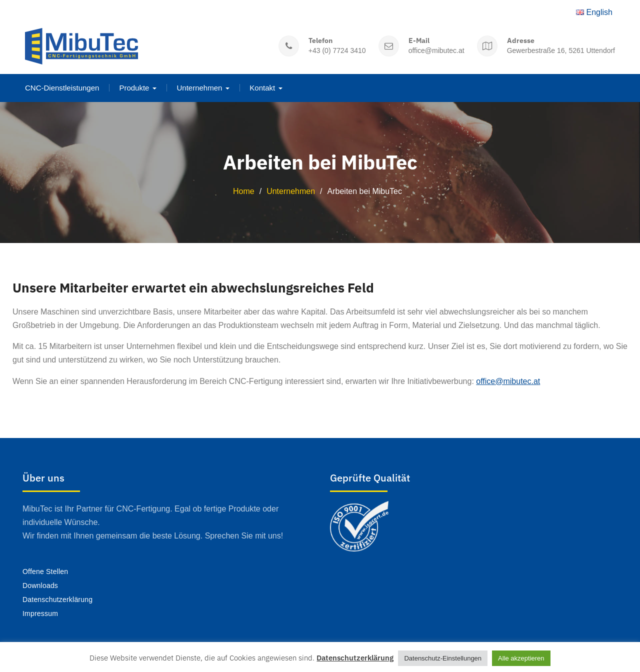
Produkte (134, 87)
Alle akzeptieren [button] (521, 658)
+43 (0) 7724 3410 (337, 50)
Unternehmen (199, 87)
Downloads (40, 585)
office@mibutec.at (436, 50)
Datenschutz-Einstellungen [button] (443, 658)
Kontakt (262, 87)
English (594, 12)
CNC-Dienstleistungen (62, 87)
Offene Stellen (45, 571)
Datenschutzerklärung (57, 598)
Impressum (40, 612)
